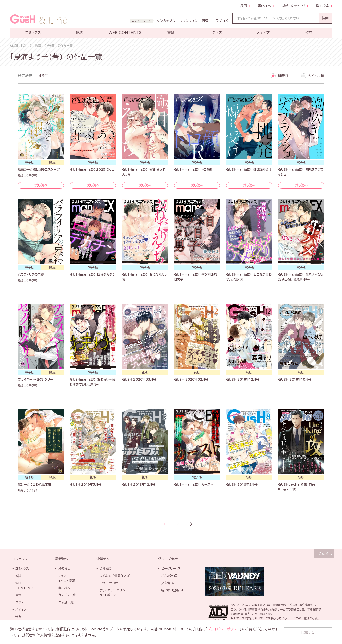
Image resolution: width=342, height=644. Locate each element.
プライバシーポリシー (224, 629)
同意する (311, 632)
